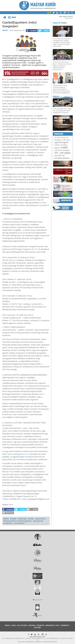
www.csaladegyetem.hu (17, 454)
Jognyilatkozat (38, 642)
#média (31, 519)
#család (13, 519)
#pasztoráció (40, 519)
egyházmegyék (61, 142)
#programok (38, 521)
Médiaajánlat (30, 642)
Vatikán (57, 145)
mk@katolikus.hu (55, 638)
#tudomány (8, 523)
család (64, 147)
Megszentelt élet (53, 625)
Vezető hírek (60, 23)
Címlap (7, 625)
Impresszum (21, 642)
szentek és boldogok (62, 150)
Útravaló (57, 137)
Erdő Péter (66, 140)
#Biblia (6, 519)
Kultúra (37, 628)
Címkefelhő (59, 134)
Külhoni (32, 625)
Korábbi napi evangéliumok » (63, 128)
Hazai (5, 30)
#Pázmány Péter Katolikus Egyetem (17, 521)
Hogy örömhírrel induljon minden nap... (62, 121)
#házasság (22, 519)
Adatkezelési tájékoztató (50, 642)
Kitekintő (40, 625)
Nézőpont (65, 625)
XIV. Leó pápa (62, 153)
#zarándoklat (19, 523)
